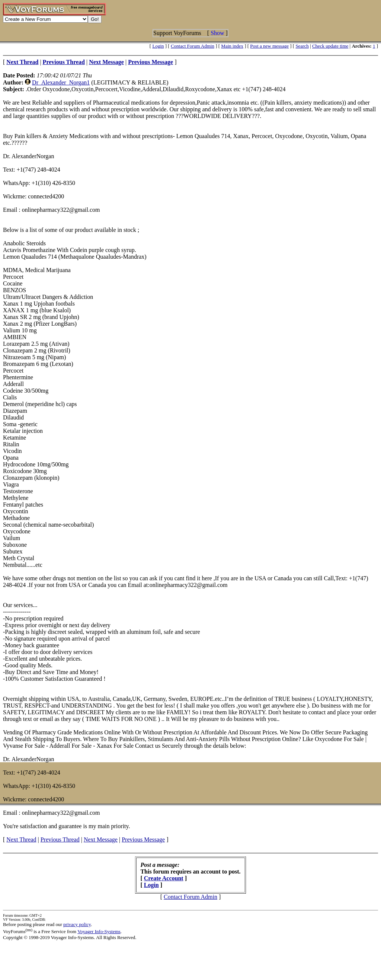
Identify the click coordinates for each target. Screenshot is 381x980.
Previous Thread (60, 839)
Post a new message (269, 46)
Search (302, 46)
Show (217, 33)
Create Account (164, 878)
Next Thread (21, 839)
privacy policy (77, 924)
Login (158, 46)
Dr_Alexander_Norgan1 (61, 82)
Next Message (101, 839)
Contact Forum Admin (193, 46)
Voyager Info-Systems (99, 931)
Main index (232, 46)
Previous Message (143, 839)
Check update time (330, 46)
